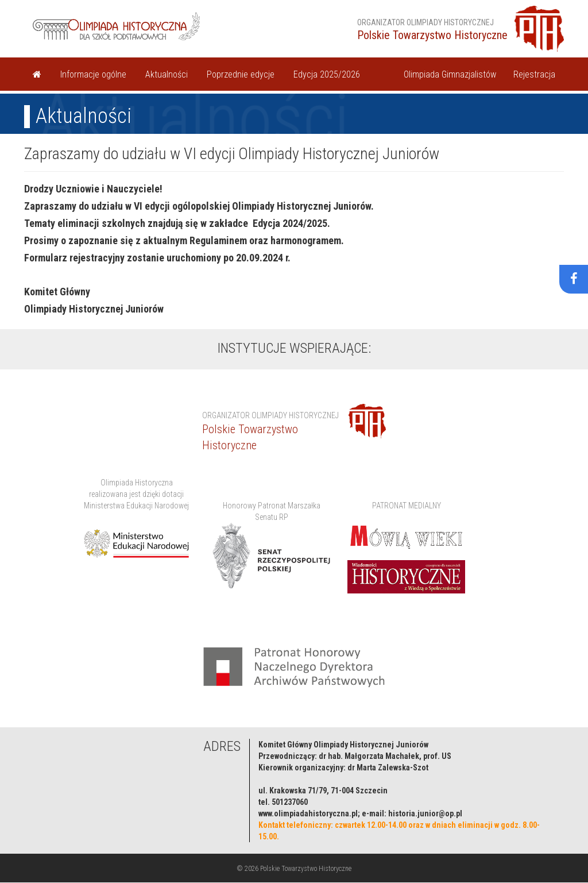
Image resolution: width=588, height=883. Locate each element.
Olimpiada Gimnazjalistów (450, 74)
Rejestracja (534, 74)
